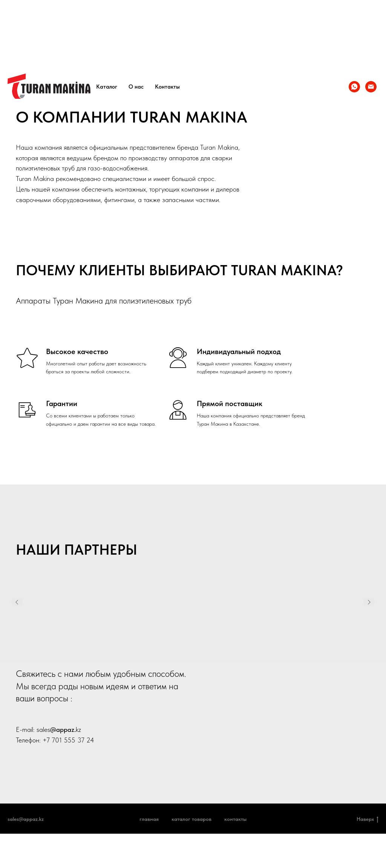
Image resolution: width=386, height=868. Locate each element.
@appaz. (63, 729)
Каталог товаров (191, 819)
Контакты (167, 87)
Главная (149, 819)
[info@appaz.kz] (371, 87)
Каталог (107, 87)
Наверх (368, 819)
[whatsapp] (354, 87)
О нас (136, 87)
